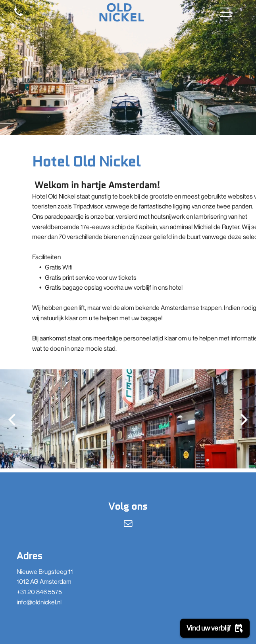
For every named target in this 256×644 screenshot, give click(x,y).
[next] (244, 419)
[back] (12, 419)
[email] (128, 525)
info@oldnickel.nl (39, 602)
